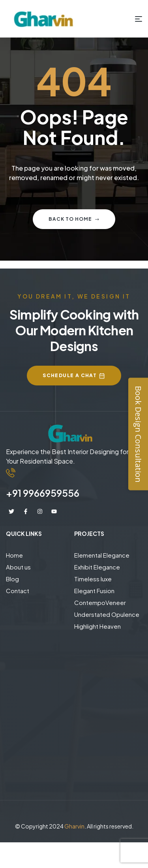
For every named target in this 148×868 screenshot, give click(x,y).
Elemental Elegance (102, 555)
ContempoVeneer (100, 602)
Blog (12, 579)
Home (14, 555)
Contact (18, 591)
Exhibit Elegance (97, 567)
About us (18, 567)
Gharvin (74, 826)
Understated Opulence (107, 614)
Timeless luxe (93, 579)
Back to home (74, 219)
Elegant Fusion (94, 591)
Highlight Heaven (97, 626)
